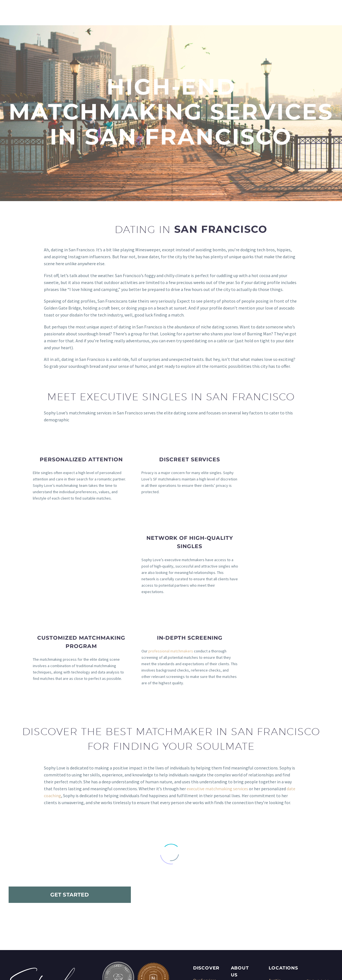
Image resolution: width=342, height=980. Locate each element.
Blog (235, 896)
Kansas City (280, 903)
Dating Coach (206, 903)
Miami (274, 917)
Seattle (314, 897)
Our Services (205, 861)
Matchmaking (206, 868)
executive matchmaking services (217, 670)
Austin (275, 861)
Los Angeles (280, 910)
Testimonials (244, 882)
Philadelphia (319, 862)
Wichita (314, 918)
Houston (277, 896)
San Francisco (319, 890)
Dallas (275, 882)
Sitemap (239, 903)
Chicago (276, 875)
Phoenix (314, 869)
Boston (276, 868)
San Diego (316, 883)
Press (236, 889)
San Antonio (318, 876)
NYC (272, 924)
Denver (275, 889)
